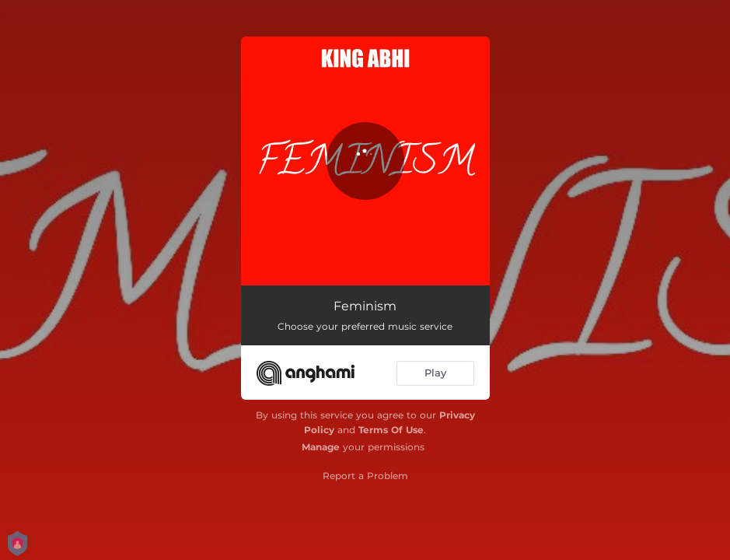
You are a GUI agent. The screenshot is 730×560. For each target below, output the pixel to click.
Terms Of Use (391, 430)
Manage (321, 447)
